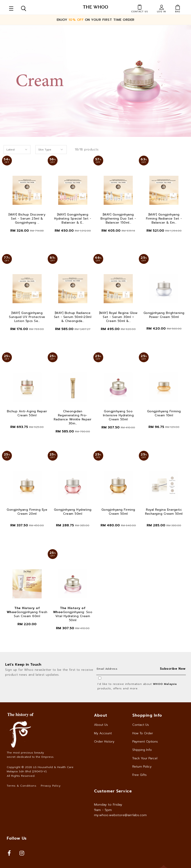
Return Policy (142, 767)
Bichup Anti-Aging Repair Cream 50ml (27, 413)
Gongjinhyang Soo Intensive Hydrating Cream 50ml (118, 415)
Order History (104, 742)
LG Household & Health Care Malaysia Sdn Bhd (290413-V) (40, 769)
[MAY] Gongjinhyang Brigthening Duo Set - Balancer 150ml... (118, 219)
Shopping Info (147, 715)
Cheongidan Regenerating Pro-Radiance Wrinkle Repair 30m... (73, 417)
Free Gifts (139, 775)
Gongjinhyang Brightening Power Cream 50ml (164, 315)
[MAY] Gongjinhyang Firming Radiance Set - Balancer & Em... (164, 219)
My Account (103, 733)
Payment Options (145, 742)
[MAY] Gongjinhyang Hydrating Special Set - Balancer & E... (73, 219)
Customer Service (113, 791)
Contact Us (141, 725)
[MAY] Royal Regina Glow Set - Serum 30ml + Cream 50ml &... (118, 317)
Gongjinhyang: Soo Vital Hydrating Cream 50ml (73, 614)
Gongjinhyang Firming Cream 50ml (118, 512)
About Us (101, 725)
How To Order (143, 733)
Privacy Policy (51, 786)
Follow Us (17, 838)
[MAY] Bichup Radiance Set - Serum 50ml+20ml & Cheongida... (73, 317)
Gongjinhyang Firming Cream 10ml (164, 413)
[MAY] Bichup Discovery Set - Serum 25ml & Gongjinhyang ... (27, 219)
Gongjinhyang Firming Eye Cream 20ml (27, 512)
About (101, 715)
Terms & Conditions (21, 786)
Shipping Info (142, 750)
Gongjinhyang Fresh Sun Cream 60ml (27, 612)
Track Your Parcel (145, 758)
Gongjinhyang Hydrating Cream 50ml (73, 512)
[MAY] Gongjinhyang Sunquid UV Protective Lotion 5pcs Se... (27, 317)
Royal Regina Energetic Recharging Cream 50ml (164, 512)
